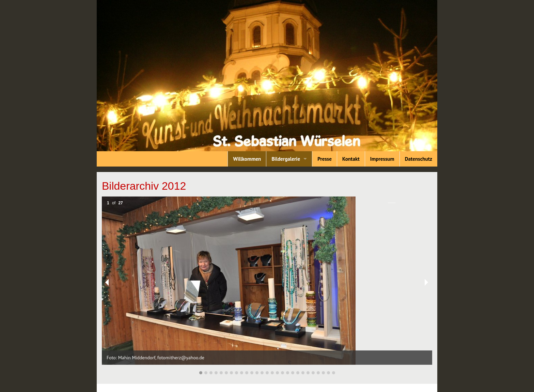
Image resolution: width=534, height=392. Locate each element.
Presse (325, 159)
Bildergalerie (286, 159)
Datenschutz (419, 159)
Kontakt (351, 159)
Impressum (382, 159)
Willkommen (247, 159)
